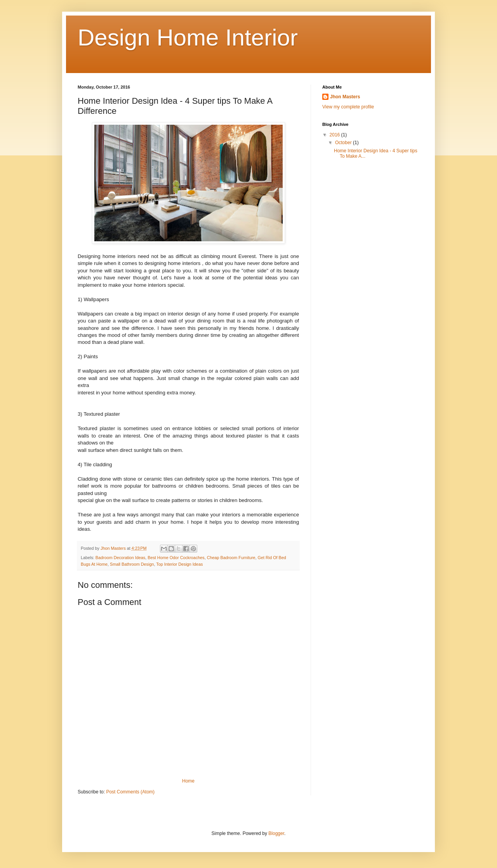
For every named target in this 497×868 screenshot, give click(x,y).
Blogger (276, 833)
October (344, 143)
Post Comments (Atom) (130, 792)
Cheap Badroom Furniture (231, 558)
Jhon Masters (345, 97)
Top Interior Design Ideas (179, 564)
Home (188, 781)
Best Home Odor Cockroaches (176, 558)
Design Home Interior (188, 37)
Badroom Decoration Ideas (120, 558)
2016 (335, 135)
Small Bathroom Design (132, 564)
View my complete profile (348, 107)
